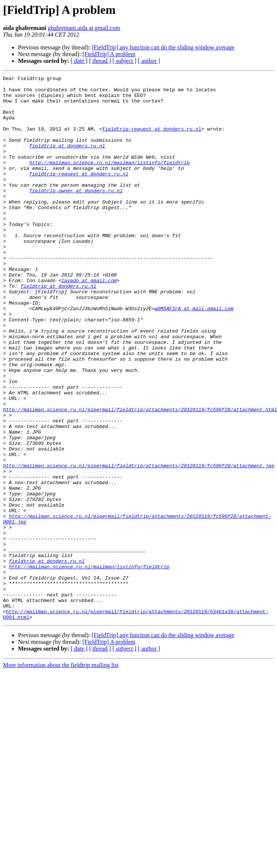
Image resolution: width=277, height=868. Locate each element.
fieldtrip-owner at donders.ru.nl (76, 214)
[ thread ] (100, 61)
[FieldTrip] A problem (109, 54)
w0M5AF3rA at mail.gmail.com (194, 355)
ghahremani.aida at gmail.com (84, 28)
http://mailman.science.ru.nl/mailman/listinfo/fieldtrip (109, 180)
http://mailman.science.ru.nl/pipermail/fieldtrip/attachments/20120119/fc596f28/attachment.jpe (138, 544)
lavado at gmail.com (89, 322)
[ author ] (149, 61)
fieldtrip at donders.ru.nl (67, 160)
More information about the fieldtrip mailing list (61, 774)
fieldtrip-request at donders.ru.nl (152, 140)
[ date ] (79, 61)
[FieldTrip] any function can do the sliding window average (163, 47)
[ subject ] (124, 61)
